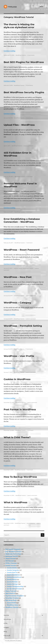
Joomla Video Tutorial (14, 589)
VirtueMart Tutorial (12, 598)
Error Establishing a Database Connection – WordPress (22, 220)
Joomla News (11, 603)
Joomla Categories (13, 570)
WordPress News (13, 605)
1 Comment (29, 177)
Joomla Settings (12, 584)
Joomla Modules (12, 582)
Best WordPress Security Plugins (24, 92)
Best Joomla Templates (13, 549)
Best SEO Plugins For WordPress (24, 62)
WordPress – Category (17, 303)
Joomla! (6, 615)
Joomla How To (12, 572)
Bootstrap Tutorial (12, 556)
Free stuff (7, 636)
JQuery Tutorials (11, 591)
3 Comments (29, 85)
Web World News (11, 600)
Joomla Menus (12, 579)
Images (6, 627)
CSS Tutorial (9, 561)
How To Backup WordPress (20, 477)
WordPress (7, 619)
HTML (6, 623)
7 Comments (29, 349)
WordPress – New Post (18, 277)
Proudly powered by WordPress (14, 641)
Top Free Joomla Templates (15, 596)
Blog (5, 632)
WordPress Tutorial (21, 55)
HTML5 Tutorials (11, 563)
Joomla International (14, 577)
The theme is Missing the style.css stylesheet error (19, 26)
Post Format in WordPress (20, 409)
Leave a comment (28, 146)
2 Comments (31, 55)
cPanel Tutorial (10, 559)
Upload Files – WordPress (19, 125)
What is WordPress (15, 502)
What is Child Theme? (17, 437)
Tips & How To (10, 593)
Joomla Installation (13, 575)
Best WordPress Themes (13, 552)
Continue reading (9, 51)
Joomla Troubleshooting (15, 586)
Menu (42, 7)
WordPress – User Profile (19, 356)
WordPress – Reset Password (22, 250)
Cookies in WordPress (17, 379)
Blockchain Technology (13, 554)
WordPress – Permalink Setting (23, 326)
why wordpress (31, 523)
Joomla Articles (12, 568)
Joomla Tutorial (18, 268)
